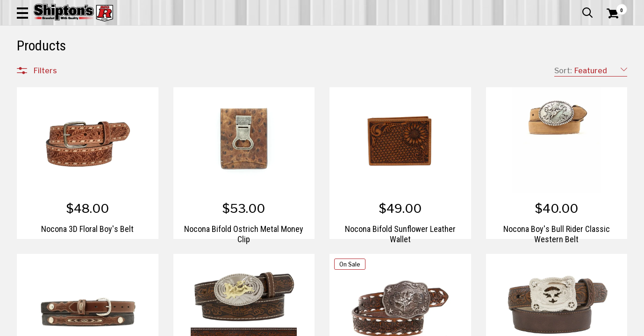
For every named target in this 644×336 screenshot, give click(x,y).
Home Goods (290, 68)
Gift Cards (534, 7)
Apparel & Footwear (63, 68)
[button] (355, 34)
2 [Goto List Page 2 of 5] (411, 327)
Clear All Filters (38, 99)
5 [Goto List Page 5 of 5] (452, 327)
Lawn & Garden (437, 68)
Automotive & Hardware (153, 68)
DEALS (610, 68)
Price (42, 276)
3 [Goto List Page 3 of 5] (424, 327)
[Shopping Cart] (611, 34)
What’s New (575, 7)
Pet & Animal (498, 68)
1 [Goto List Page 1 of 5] (397, 327)
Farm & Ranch (229, 68)
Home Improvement (361, 68)
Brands (45, 256)
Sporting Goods (562, 68)
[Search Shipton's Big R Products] (292, 34)
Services (614, 7)
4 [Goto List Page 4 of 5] (439, 327)
